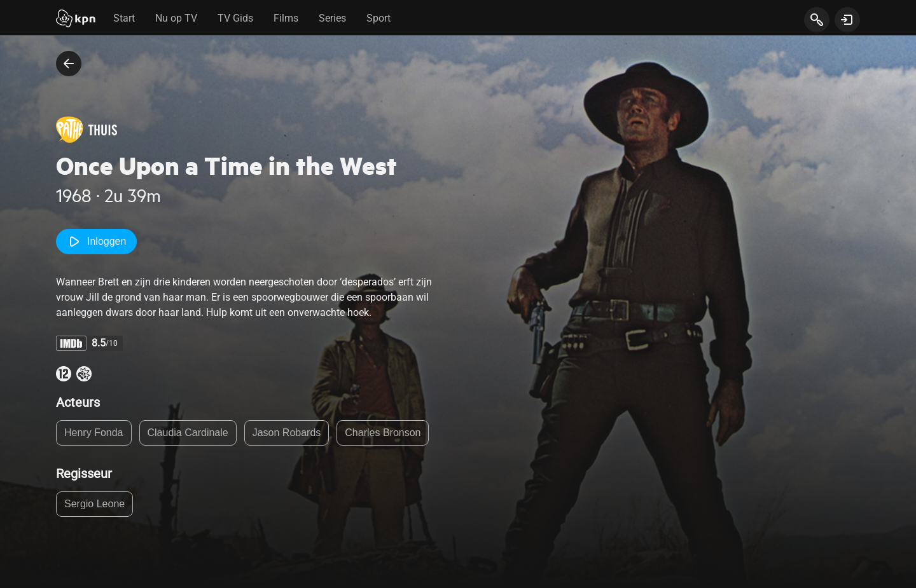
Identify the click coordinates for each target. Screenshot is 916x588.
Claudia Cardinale (188, 433)
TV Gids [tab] (235, 18)
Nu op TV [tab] (176, 18)
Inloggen (96, 242)
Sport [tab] (378, 18)
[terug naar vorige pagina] (69, 64)
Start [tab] (124, 18)
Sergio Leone (94, 504)
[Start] (76, 20)
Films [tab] (286, 18)
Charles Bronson (383, 433)
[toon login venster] (847, 20)
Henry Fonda (94, 433)
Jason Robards (287, 433)
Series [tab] (332, 18)
